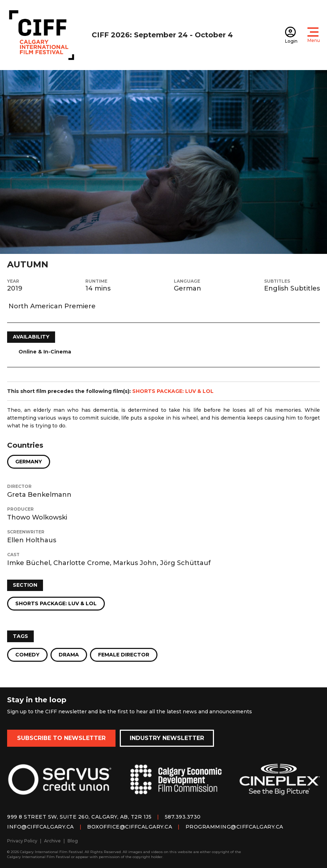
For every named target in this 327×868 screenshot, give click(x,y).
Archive (52, 841)
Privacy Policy (22, 841)
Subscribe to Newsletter (61, 738)
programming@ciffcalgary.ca (234, 827)
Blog (73, 841)
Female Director (124, 655)
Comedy (27, 655)
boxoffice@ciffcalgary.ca (130, 827)
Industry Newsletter (167, 738)
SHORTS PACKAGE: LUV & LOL (173, 391)
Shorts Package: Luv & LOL (56, 603)
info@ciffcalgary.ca (41, 827)
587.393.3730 (183, 817)
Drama (69, 655)
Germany (29, 462)
